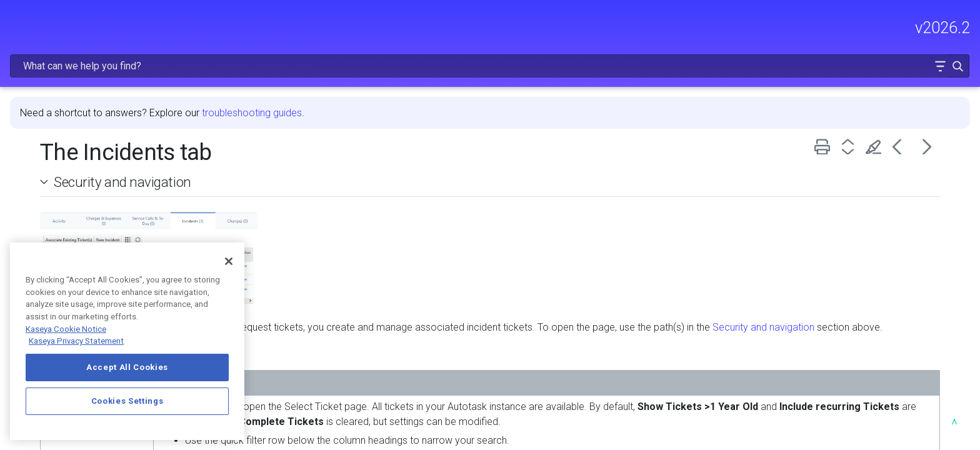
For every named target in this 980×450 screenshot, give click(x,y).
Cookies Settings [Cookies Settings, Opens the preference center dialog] (127, 401)
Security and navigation (319, 149)
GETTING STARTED (103, 159)
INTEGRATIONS (103, 238)
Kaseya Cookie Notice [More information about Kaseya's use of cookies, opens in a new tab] (66, 329)
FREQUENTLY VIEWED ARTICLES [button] (103, 132)
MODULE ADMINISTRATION (103, 186)
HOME (23, 80)
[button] (931, 27)
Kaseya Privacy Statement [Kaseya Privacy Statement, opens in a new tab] (76, 341)
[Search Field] (782, 27)
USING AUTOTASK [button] (103, 212)
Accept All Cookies (127, 367)
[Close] (229, 261)
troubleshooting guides (448, 80)
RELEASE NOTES (47, 106)
